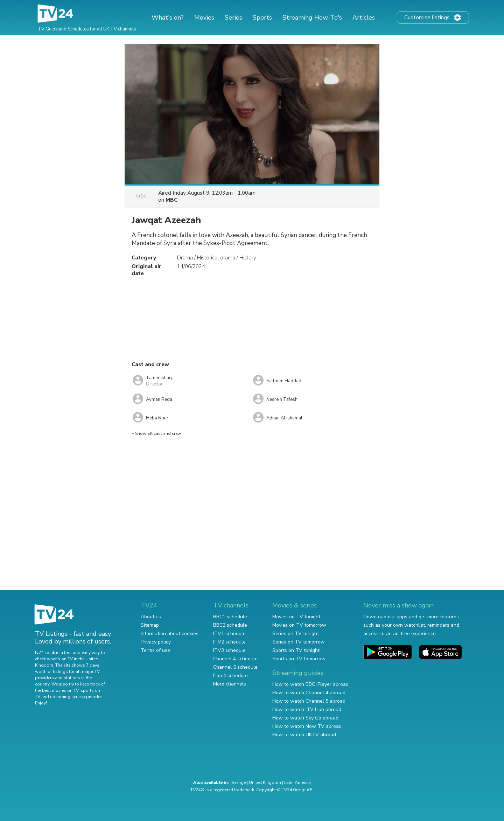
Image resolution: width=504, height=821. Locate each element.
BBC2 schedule (230, 625)
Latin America (297, 782)
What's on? (168, 18)
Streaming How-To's (312, 18)
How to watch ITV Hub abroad (307, 709)
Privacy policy (156, 642)
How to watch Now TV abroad (307, 726)
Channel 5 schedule (235, 667)
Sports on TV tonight (296, 650)
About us (151, 617)
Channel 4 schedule (235, 659)
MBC (171, 200)
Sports (262, 18)
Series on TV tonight (296, 634)
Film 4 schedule (230, 676)
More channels (230, 684)
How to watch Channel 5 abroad (309, 701)
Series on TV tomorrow (299, 642)
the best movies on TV (57, 690)
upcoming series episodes (76, 697)
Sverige (239, 782)
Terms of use (155, 650)
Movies (204, 18)
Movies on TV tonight (296, 617)
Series (233, 18)
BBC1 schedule (230, 617)
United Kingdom (265, 782)
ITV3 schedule (229, 650)
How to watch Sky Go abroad (305, 718)
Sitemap (150, 625)
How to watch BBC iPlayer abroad (310, 684)
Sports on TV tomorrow (299, 659)
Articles (364, 18)
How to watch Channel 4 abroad (309, 693)
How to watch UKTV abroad (304, 735)
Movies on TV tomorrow (299, 625)
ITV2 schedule (229, 642)
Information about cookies (170, 634)
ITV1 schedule (229, 634)
